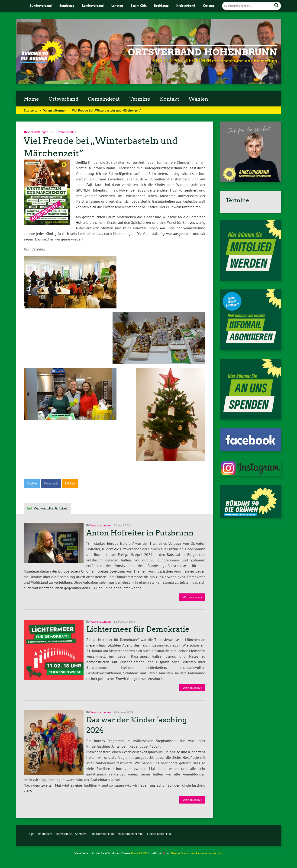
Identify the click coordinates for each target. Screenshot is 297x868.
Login (31, 834)
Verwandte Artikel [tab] (50, 508)
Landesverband (93, 5)
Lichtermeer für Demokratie (138, 629)
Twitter (32, 483)
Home (31, 99)
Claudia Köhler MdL (159, 834)
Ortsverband (64, 99)
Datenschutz (64, 834)
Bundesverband (41, 5)
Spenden (81, 834)
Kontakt (169, 99)
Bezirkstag (161, 5)
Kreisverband (186, 5)
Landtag (117, 5)
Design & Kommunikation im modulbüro (197, 853)
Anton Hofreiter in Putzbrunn (140, 533)
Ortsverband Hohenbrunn (202, 52)
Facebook (51, 483)
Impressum (45, 834)
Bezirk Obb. (139, 5)
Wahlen (198, 99)
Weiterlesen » (192, 597)
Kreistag (209, 5)
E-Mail (70, 483)
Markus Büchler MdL (131, 834)
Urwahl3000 (139, 853)
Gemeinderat (104, 99)
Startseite (31, 110)
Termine (140, 99)
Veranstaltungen (55, 110)
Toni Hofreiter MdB (102, 834)
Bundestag (67, 5)
